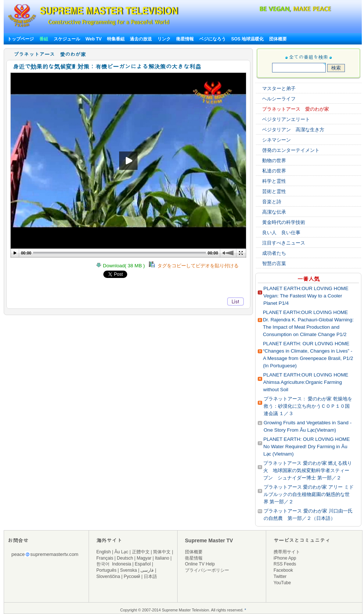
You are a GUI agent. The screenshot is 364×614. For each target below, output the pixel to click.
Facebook (283, 570)
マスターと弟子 (279, 88)
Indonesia (122, 564)
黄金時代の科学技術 (284, 222)
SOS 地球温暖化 (248, 39)
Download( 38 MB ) (122, 266)
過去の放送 (141, 39)
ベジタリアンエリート (286, 119)
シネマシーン (276, 140)
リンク (164, 39)
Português (106, 570)
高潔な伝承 (274, 212)
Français (105, 558)
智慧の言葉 (274, 263)
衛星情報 (185, 39)
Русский (132, 576)
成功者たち (274, 253)
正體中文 (141, 552)
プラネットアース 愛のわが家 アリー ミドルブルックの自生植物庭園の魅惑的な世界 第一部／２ (309, 494)
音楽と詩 (272, 202)
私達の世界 (274, 171)
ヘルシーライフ (279, 99)
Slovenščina (108, 576)
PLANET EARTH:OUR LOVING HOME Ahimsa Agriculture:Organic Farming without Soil (306, 382)
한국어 (103, 564)
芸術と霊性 (274, 191)
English (104, 552)
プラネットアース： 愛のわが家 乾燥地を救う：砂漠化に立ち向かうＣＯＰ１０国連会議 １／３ (308, 406)
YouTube (282, 583)
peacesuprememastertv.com (45, 554)
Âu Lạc (121, 552)
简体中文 (162, 552)
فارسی (147, 570)
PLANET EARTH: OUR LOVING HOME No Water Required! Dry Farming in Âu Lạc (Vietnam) (306, 447)
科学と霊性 (274, 181)
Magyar (144, 558)
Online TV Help (200, 564)
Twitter (280, 576)
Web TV (94, 39)
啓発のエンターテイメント (291, 150)
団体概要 (278, 39)
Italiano (162, 558)
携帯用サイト (287, 552)
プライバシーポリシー (207, 570)
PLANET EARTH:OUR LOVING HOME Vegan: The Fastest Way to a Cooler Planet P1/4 (306, 296)
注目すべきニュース (284, 243)
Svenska (129, 570)
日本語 (150, 576)
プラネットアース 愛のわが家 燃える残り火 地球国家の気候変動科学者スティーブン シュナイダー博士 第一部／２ (308, 470)
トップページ (21, 39)
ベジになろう (213, 39)
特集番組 (116, 39)
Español (143, 564)
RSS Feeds (285, 564)
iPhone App (285, 558)
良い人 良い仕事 (281, 233)
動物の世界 (274, 160)
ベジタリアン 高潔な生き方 (293, 130)
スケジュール (67, 39)
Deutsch (125, 558)
